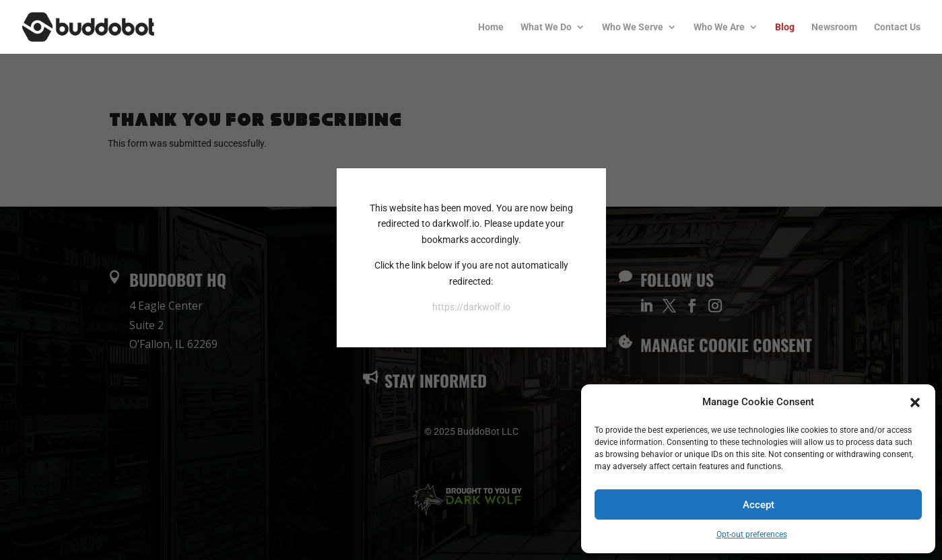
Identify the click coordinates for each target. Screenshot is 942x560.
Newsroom (834, 27)
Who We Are (719, 27)
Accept (759, 505)
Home (491, 27)
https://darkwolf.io (471, 307)
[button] (915, 403)
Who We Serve (633, 27)
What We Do (546, 27)
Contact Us (897, 27)
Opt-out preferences (752, 534)
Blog (785, 27)
